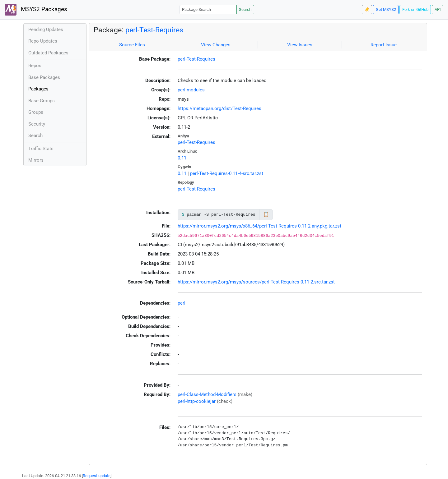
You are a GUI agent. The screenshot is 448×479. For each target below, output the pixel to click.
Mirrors (36, 160)
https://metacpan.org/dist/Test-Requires (219, 108)
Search (245, 9)
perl (182, 303)
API (438, 9)
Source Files (132, 45)
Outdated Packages (48, 53)
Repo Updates (43, 41)
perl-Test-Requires (154, 30)
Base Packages (44, 77)
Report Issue (384, 45)
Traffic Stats (41, 149)
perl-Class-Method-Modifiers (207, 394)
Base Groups (42, 101)
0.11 (182, 158)
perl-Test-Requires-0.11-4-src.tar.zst (227, 173)
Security (37, 124)
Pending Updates (46, 30)
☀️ (367, 9)
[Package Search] (208, 9)
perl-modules (191, 90)
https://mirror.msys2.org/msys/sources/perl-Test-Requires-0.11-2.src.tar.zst (256, 282)
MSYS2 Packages (36, 10)
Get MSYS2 (386, 9)
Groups (36, 112)
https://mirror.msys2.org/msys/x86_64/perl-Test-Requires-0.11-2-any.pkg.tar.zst (259, 226)
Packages (38, 89)
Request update (97, 476)
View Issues (300, 45)
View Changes (216, 45)
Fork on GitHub (415, 9)
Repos (35, 66)
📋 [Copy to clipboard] (266, 214)
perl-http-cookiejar (197, 401)
